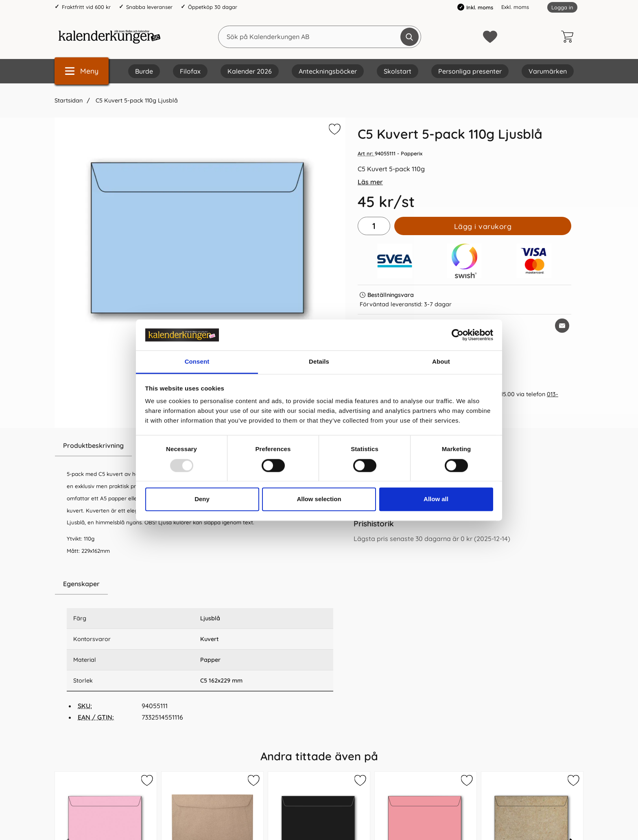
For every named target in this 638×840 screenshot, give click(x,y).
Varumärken (548, 71)
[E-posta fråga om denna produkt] (562, 326)
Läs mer (370, 182)
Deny (202, 499)
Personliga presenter (470, 71)
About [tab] (441, 362)
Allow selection (319, 499)
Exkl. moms (515, 7)
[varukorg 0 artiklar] (569, 37)
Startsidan (69, 100)
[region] (200, 584)
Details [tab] (319, 362)
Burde (144, 71)
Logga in (562, 7)
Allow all (436, 499)
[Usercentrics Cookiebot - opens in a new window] (458, 335)
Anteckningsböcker (328, 71)
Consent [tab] (197, 362)
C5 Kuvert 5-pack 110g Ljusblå (136, 100)
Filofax (190, 71)
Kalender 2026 (250, 71)
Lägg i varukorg (483, 226)
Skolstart (398, 71)
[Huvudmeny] (82, 71)
